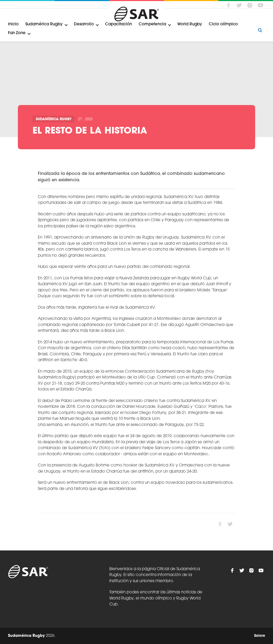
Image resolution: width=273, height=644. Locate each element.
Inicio (13, 24)
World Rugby (190, 24)
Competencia (152, 24)
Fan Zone (17, 33)
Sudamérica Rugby (44, 24)
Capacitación (119, 24)
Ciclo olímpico (223, 24)
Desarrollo (84, 24)
